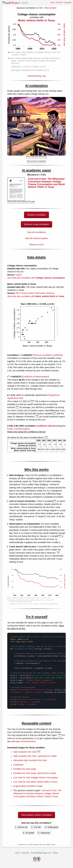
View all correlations (36, 232)
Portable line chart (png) (25, 769)
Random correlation (36, 215)
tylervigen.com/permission (24, 741)
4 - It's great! (28, 833)
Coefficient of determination (36, 377)
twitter (55, 853)
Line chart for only (36, 778)
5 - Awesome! (44, 833)
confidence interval (46, 426)
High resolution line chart (25, 752)
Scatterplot (18, 765)
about (53, 2)
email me (59, 2)
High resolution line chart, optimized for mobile (35, 756)
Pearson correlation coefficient (48, 355)
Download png (37, 45)
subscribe (68, 2)
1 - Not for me (21, 827)
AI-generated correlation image (28, 786)
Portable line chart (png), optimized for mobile (35, 773)
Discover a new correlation (36, 224)
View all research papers (36, 238)
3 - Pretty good (51, 827)
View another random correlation (36, 815)
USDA (19, 275)
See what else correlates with (36, 278)
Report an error (36, 244)
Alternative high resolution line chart (30, 760)
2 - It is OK (36, 827)
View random (50, 8)
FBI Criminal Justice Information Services (35, 293)
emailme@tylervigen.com (41, 853)
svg (44, 76)
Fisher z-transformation (18, 429)
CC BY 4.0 (37, 859)
